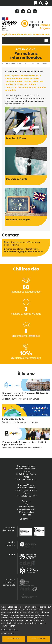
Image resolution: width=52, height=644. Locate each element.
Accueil (5, 63)
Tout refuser (14, 639)
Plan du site (26, 515)
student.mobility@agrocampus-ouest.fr (23, 252)
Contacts (26, 501)
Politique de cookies (10, 630)
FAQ (26, 504)
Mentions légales (26, 507)
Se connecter (26, 519)
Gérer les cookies (9, 633)
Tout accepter (38, 639)
